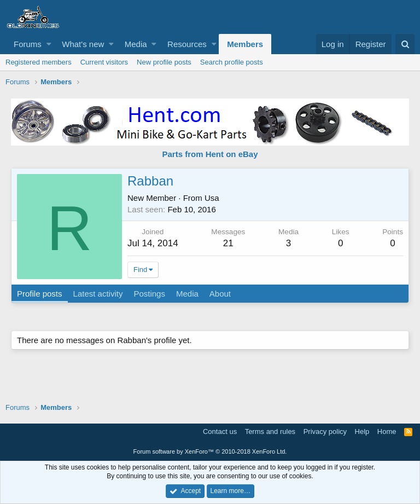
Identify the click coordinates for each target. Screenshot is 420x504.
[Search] (405, 44)
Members (245, 44)
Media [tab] (187, 294)
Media (136, 44)
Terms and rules (270, 431)
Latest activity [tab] (98, 294)
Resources (187, 44)
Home (387, 431)
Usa (212, 198)
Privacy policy (325, 431)
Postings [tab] (149, 294)
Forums (28, 44)
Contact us (220, 431)
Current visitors (104, 62)
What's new (83, 44)
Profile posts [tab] (40, 294)
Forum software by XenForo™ (210, 451)
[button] (49, 44)
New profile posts (164, 62)
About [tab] (220, 294)
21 (228, 243)
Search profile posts (232, 62)
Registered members (39, 62)
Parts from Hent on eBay (210, 154)
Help (362, 431)
